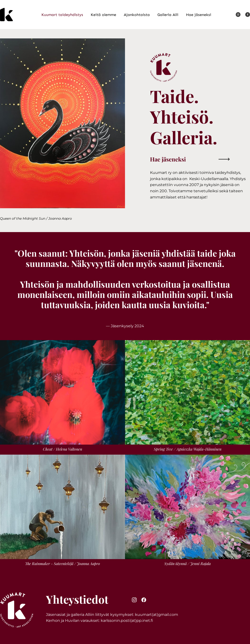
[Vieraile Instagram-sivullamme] (238, 15)
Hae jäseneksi (168, 159)
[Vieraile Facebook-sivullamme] (248, 15)
